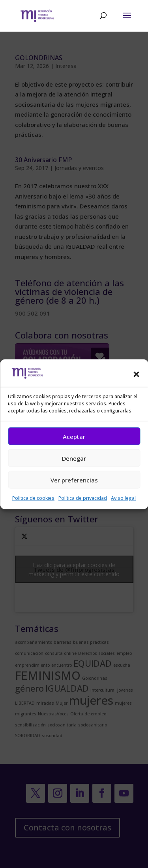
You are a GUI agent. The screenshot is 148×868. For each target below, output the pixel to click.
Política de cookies (33, 498)
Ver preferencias (74, 480)
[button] (136, 374)
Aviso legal (123, 498)
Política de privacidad (83, 498)
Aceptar (74, 436)
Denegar (74, 458)
